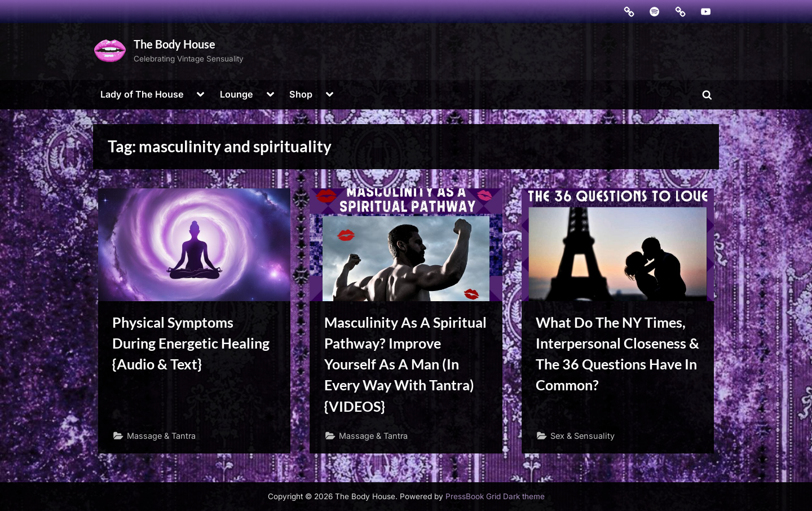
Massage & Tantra (161, 436)
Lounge (237, 94)
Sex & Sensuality (582, 436)
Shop (301, 94)
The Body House (175, 44)
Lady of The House (142, 94)
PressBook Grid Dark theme (495, 496)
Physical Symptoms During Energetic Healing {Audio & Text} (191, 343)
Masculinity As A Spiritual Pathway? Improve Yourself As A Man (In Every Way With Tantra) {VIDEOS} (405, 364)
